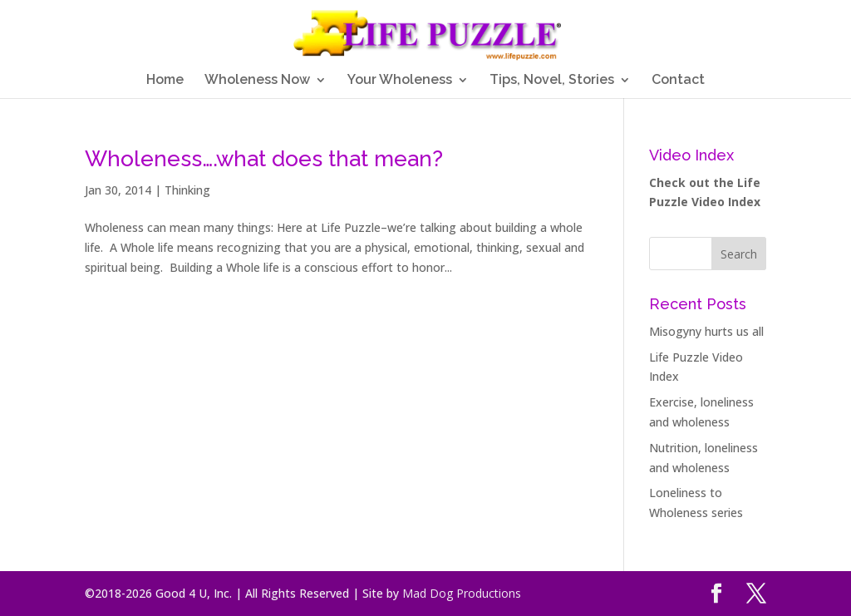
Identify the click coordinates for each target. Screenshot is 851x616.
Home (165, 81)
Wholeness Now (257, 81)
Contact (678, 81)
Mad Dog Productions (462, 593)
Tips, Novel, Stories (552, 81)
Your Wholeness (400, 81)
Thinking (187, 190)
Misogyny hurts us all (706, 331)
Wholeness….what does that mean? (264, 159)
